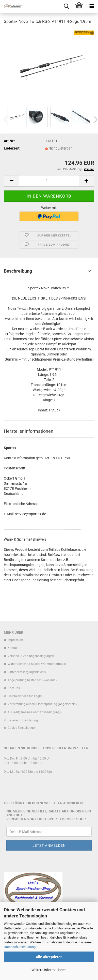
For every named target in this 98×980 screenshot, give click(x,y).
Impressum (15, 640)
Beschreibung (18, 271)
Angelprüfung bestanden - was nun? (32, 680)
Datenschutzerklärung (20, 947)
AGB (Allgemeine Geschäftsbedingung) (34, 712)
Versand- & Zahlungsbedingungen (31, 656)
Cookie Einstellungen (22, 728)
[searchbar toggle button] (66, 6)
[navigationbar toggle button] (92, 6)
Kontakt (13, 648)
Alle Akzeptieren (49, 957)
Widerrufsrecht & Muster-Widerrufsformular (37, 664)
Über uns (14, 688)
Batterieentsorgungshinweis (27, 672)
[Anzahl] (49, 181)
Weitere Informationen (49, 970)
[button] (11, 181)
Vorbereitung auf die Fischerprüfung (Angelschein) (42, 704)
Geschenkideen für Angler (25, 696)
